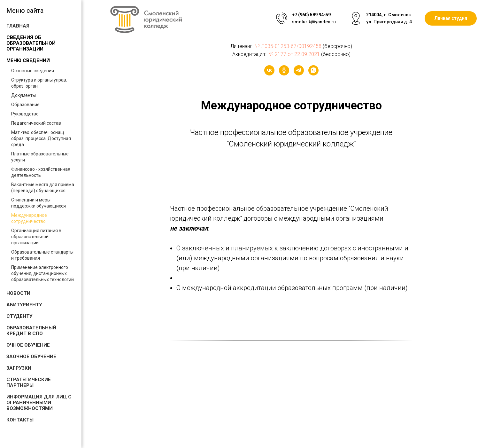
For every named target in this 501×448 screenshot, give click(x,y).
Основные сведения (33, 71)
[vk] (269, 70)
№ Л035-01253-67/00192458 (288, 46)
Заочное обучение (31, 357)
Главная (18, 26)
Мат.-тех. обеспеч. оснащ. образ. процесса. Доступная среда (41, 138)
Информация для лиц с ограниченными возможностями (39, 403)
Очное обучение (28, 345)
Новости (18, 293)
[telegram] (299, 70)
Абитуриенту (24, 305)
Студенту (19, 316)
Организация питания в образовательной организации (36, 237)
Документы (23, 95)
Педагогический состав (36, 123)
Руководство (25, 114)
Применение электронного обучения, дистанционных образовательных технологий (42, 273)
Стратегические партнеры (29, 382)
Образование (25, 105)
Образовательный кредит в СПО (31, 331)
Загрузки (19, 368)
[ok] (284, 70)
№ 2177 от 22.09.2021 (293, 54)
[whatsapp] (313, 70)
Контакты (20, 420)
